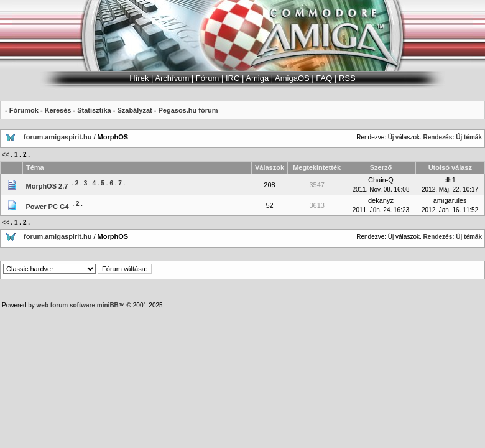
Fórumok (24, 110)
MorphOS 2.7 (47, 186)
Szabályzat (134, 110)
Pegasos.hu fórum (188, 110)
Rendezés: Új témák (453, 137)
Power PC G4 (48, 207)
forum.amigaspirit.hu (58, 137)
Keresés (58, 110)
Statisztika (94, 110)
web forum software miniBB (78, 305)
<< (6, 155)
